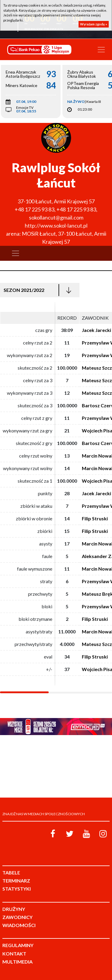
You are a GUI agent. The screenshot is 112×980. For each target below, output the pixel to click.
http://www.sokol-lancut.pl (56, 225)
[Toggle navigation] (101, 50)
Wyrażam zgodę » (94, 24)
